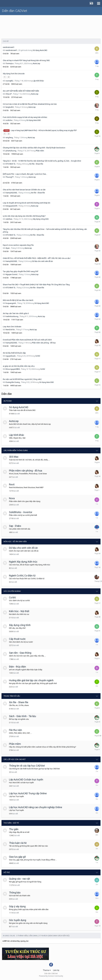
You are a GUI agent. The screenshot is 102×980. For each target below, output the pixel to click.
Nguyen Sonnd (12, 274)
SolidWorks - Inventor (21, 512)
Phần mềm (40, 151)
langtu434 (10, 107)
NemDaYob (10, 330)
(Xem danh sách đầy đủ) (59, 936)
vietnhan (9, 219)
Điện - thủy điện (17, 667)
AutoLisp (37, 63)
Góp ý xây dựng (17, 906)
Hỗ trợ (7, 872)
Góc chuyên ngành (12, 591)
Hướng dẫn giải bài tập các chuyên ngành (31, 680)
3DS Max (14, 457)
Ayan (8, 248)
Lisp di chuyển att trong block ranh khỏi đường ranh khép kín (27, 203)
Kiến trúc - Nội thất (19, 611)
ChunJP (9, 94)
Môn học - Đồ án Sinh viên (15, 542)
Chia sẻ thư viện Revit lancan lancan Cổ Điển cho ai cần (24, 190)
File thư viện (15, 730)
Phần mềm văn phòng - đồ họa (44, 343)
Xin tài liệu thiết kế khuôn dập (14, 353)
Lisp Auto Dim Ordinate (12, 327)
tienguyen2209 (11, 206)
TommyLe (10, 63)
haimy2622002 (11, 193)
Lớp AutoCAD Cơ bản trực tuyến (26, 780)
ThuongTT (10, 177)
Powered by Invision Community (51, 976)
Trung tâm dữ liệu (12, 696)
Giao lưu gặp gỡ (17, 857)
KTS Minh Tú (11, 164)
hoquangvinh (11, 303)
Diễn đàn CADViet (15, 11)
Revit (12, 484)
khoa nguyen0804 (13, 369)
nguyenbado (11, 356)
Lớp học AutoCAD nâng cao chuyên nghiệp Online (36, 807)
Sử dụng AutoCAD (40, 50)
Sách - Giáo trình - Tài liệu (23, 716)
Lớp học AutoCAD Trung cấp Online (28, 793)
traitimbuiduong (12, 316)
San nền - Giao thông (20, 653)
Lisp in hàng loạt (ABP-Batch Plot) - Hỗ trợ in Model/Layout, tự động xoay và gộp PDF (44, 130)
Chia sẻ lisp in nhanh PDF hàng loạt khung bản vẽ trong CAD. (26, 60)
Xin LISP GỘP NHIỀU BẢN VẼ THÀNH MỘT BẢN (21, 91)
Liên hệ (56, 970)
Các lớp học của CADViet (15, 759)
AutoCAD (8, 401)
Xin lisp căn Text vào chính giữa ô (16, 313)
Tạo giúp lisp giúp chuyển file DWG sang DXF (21, 271)
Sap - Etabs (15, 526)
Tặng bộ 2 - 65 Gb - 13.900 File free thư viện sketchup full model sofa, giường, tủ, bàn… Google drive (42, 161)
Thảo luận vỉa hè (18, 843)
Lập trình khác (38, 81)
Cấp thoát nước (17, 639)
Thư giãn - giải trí (11, 823)
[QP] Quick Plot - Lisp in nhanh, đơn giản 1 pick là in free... (25, 174)
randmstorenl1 (9, 47)
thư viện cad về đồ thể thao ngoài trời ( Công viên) (22, 379)
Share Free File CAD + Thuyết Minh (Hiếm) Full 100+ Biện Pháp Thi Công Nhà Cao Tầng (36, 285)
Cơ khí (38, 356)
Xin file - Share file (36, 164)
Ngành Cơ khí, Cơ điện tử (22, 576)
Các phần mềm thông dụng (16, 450)
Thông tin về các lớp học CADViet (27, 766)
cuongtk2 (9, 81)
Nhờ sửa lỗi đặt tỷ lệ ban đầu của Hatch (18, 300)
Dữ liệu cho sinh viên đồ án (42, 261)
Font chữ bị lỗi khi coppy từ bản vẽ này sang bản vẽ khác (25, 117)
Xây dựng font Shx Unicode (14, 74)
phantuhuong (11, 151)
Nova (12, 498)
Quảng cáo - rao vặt (19, 879)
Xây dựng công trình (41, 219)
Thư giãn (14, 829)
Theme (47, 970)
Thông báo (15, 893)
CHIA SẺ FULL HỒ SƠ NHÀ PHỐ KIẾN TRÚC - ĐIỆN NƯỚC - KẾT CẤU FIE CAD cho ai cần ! (37, 258)
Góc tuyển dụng (18, 920)
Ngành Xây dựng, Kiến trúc (23, 562)
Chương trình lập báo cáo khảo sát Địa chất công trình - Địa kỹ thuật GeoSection (34, 148)
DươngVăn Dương (13, 382)
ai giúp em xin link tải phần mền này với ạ (19, 366)
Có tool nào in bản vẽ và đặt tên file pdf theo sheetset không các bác (30, 104)
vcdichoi (9, 120)
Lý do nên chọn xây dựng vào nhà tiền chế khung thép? (24, 216)
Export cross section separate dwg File (18, 245)
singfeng (9, 138)
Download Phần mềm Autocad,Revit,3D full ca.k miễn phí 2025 (27, 340)
